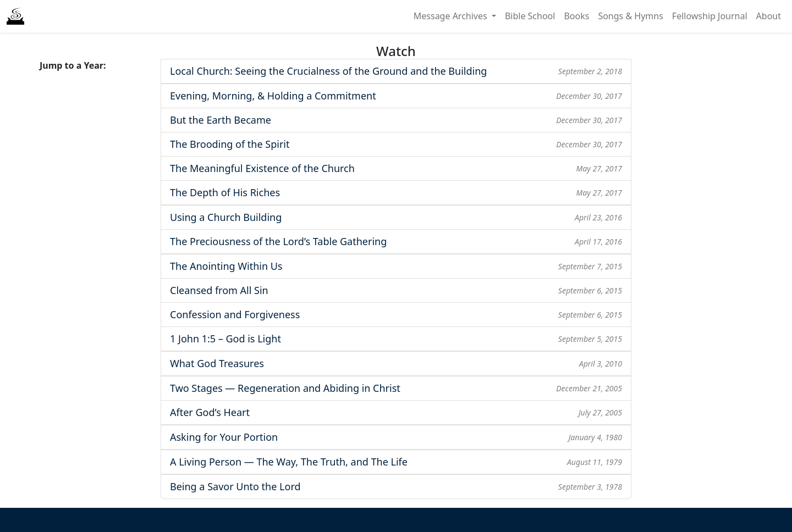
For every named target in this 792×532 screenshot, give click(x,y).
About (769, 16)
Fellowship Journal (710, 16)
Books (576, 16)
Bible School (530, 16)
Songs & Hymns (630, 16)
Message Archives (452, 16)
